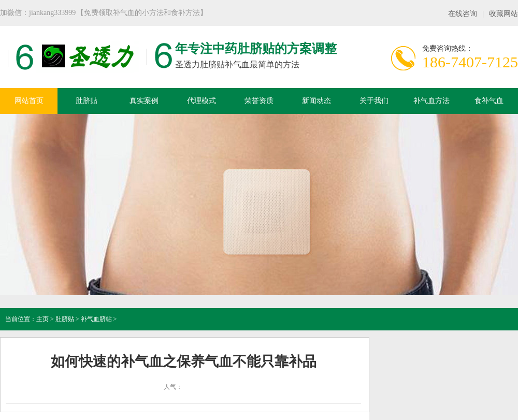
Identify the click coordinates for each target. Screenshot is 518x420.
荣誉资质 (259, 101)
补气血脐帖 (96, 319)
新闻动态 (316, 101)
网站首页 (29, 101)
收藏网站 (503, 14)
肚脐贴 (87, 101)
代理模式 (202, 101)
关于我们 (374, 101)
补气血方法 (431, 101)
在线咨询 (463, 14)
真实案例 (144, 101)
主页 (42, 319)
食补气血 (489, 101)
